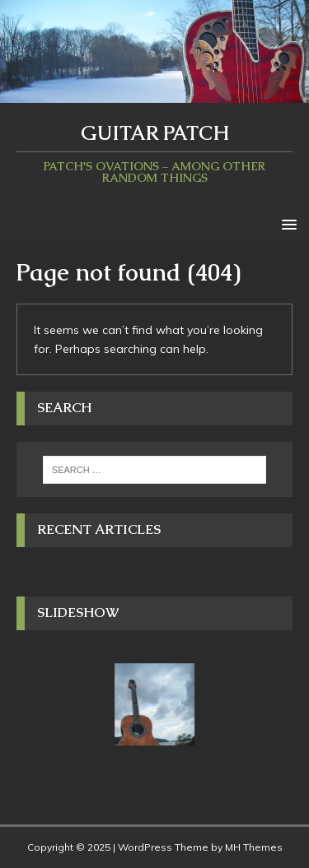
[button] (286, 223)
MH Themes (254, 847)
